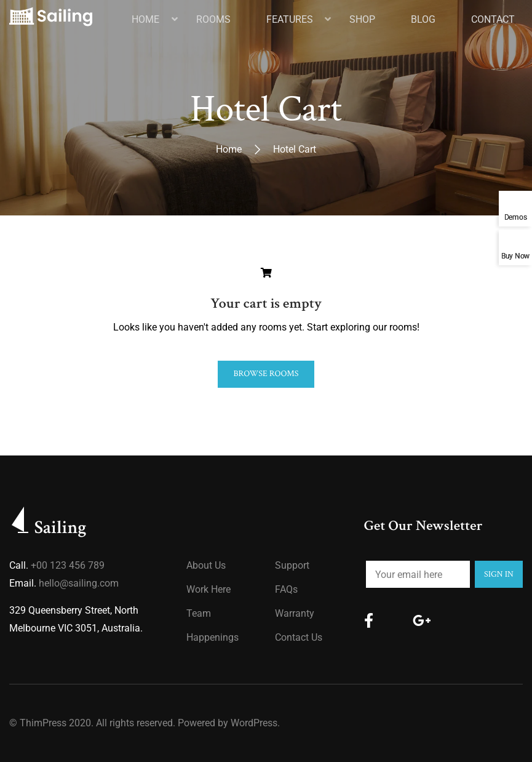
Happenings (212, 637)
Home (229, 149)
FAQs (286, 589)
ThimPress (43, 723)
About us (206, 565)
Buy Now (515, 256)
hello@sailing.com (79, 583)
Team (199, 613)
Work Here (208, 589)
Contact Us (299, 637)
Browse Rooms (266, 374)
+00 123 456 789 (68, 565)
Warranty (295, 613)
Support (292, 565)
